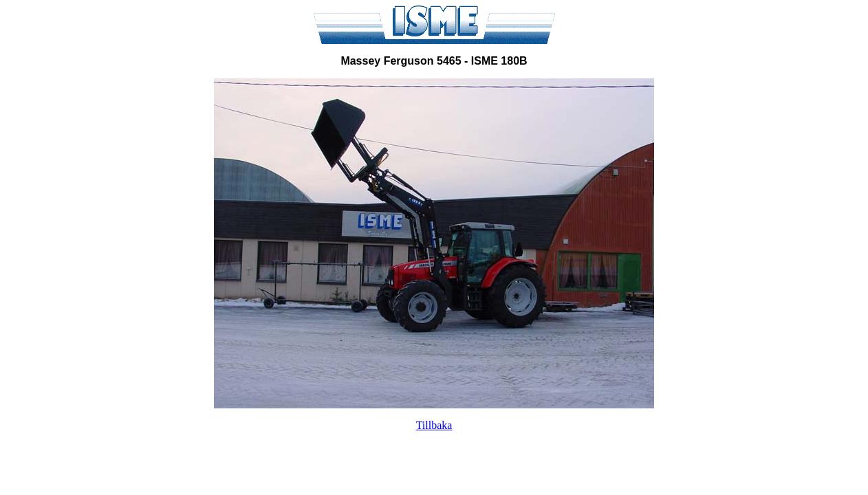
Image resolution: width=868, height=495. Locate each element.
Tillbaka (434, 425)
